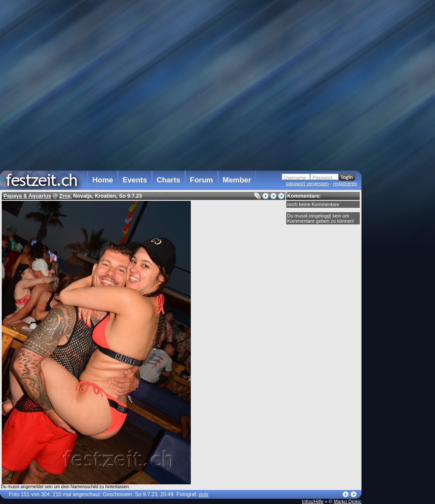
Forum (202, 180)
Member (237, 180)
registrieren (345, 183)
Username (295, 178)
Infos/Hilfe (313, 501)
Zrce (65, 196)
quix (203, 494)
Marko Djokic (347, 501)
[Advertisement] (400, 176)
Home (103, 180)
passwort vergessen (307, 183)
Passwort (322, 178)
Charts (168, 180)
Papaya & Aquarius (27, 196)
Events (135, 180)
